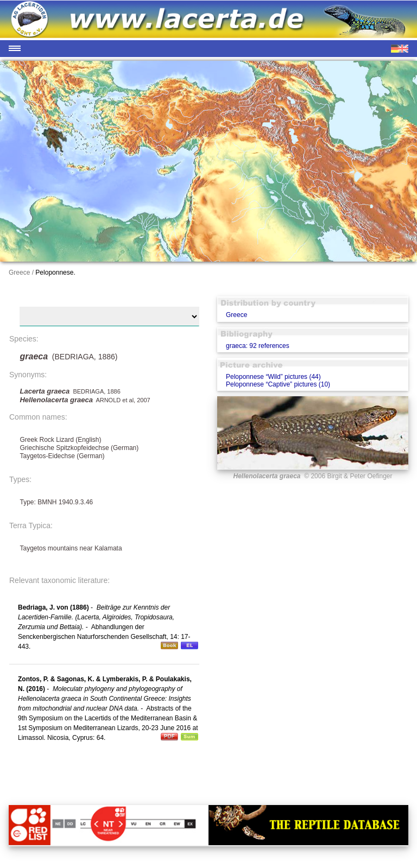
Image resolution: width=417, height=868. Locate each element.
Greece (236, 315)
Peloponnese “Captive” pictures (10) (278, 384)
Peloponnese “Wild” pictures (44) (273, 377)
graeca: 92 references (258, 346)
